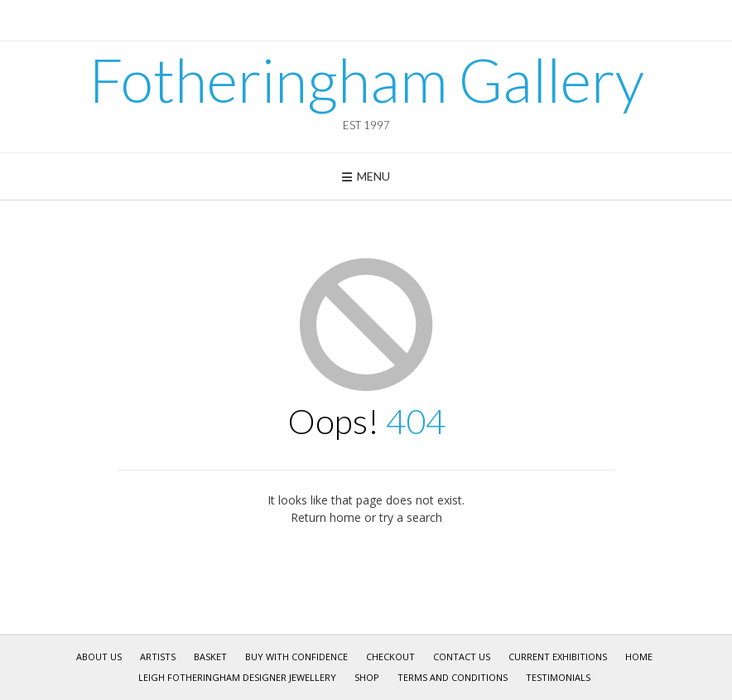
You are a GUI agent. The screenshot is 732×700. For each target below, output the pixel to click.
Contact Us (462, 657)
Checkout (390, 657)
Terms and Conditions (453, 677)
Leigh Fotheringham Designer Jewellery (237, 677)
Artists (158, 657)
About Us (99, 657)
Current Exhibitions (558, 657)
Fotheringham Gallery (366, 80)
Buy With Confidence (296, 657)
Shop (367, 677)
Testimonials (558, 677)
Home (639, 657)
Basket (210, 657)
